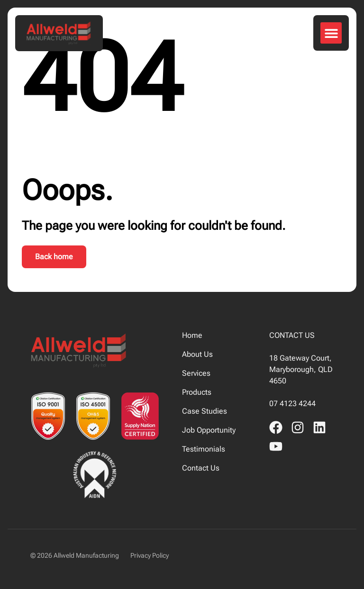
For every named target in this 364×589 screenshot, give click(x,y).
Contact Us (201, 468)
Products (197, 392)
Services (196, 373)
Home (192, 335)
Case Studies (205, 411)
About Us (197, 354)
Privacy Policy (150, 555)
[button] (331, 33)
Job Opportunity (209, 430)
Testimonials (204, 449)
